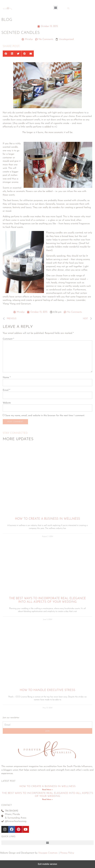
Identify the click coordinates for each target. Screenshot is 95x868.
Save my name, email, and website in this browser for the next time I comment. (45, 416)
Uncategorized (66, 39)
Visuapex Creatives (48, 853)
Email (6, 390)
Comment (8, 339)
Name (7, 377)
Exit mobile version (47, 864)
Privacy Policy (67, 853)
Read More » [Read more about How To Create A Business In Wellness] (47, 790)
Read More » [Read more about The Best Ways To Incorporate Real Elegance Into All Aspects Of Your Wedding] (47, 800)
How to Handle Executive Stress (47, 690)
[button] (56, 8)
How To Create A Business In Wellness (47, 519)
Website (7, 403)
